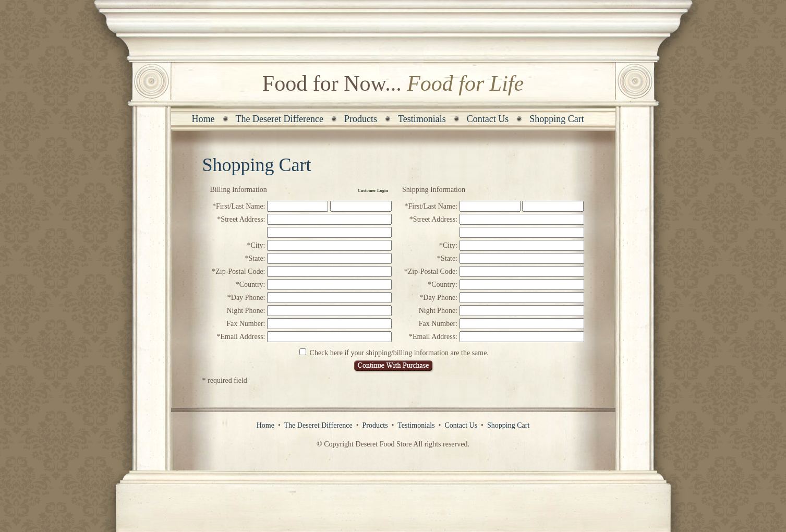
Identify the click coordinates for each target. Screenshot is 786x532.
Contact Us (488, 119)
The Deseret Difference (280, 119)
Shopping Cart (557, 119)
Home (203, 119)
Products (361, 119)
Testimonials (422, 119)
